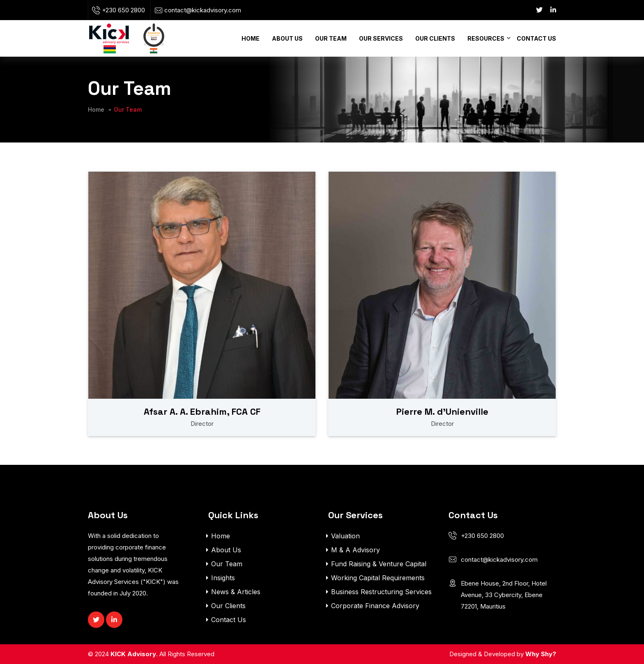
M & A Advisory (355, 550)
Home (251, 38)
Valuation (345, 536)
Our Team (331, 38)
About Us (287, 38)
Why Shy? (541, 654)
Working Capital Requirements (378, 578)
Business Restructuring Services (381, 592)
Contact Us (536, 38)
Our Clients (435, 38)
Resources (486, 38)
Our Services (381, 38)
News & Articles (236, 592)
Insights (223, 578)
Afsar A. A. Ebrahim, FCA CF (202, 411)
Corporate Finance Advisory (375, 606)
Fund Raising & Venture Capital (379, 564)
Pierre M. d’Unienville (442, 411)
